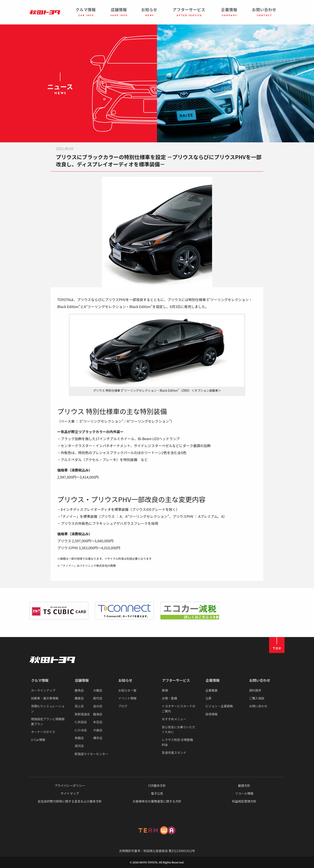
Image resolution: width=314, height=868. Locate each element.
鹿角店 (79, 690)
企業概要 (212, 690)
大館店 (98, 690)
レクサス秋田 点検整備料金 (177, 742)
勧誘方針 (244, 785)
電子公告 (157, 793)
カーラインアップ (43, 690)
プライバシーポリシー (70, 785)
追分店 (98, 706)
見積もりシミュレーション (48, 708)
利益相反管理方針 (244, 801)
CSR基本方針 (157, 785)
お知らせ (125, 680)
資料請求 (255, 690)
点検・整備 (169, 698)
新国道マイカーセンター (91, 754)
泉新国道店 (82, 714)
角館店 (79, 738)
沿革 (208, 698)
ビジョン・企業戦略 (219, 706)
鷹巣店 (79, 698)
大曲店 (98, 730)
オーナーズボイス (43, 732)
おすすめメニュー (174, 719)
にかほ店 (81, 730)
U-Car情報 (38, 740)
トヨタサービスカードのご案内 (179, 708)
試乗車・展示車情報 (45, 698)
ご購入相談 (257, 698)
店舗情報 (82, 680)
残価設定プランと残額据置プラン (48, 721)
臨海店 (98, 714)
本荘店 (98, 722)
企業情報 (213, 680)
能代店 (98, 698)
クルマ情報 (40, 680)
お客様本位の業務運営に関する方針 (157, 801)
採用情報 (212, 714)
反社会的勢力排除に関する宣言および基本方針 (70, 801)
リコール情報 (244, 793)
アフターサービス (176, 680)
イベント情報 (127, 698)
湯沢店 (79, 746)
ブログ (123, 706)
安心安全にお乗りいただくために (179, 729)
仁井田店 (81, 722)
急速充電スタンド (174, 753)
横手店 (98, 738)
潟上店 (79, 706)
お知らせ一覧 (127, 690)
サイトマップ (70, 793)
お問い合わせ (260, 680)
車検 (165, 690)
